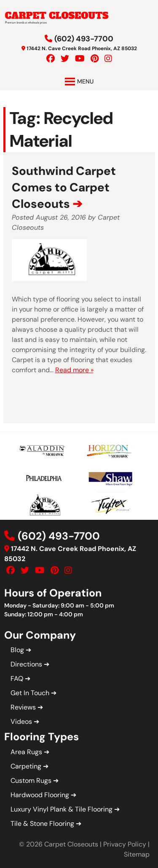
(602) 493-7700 (84, 39)
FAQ (17, 679)
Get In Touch (30, 693)
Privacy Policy (125, 844)
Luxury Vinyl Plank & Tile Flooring (62, 809)
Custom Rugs (31, 781)
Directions (26, 664)
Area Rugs (26, 752)
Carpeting (26, 766)
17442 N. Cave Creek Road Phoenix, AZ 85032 (82, 48)
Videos (21, 722)
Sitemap (137, 854)
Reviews (23, 707)
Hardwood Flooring (40, 795)
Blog (17, 650)
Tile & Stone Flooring (42, 824)
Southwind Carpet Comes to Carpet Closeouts (64, 187)
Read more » (74, 370)
